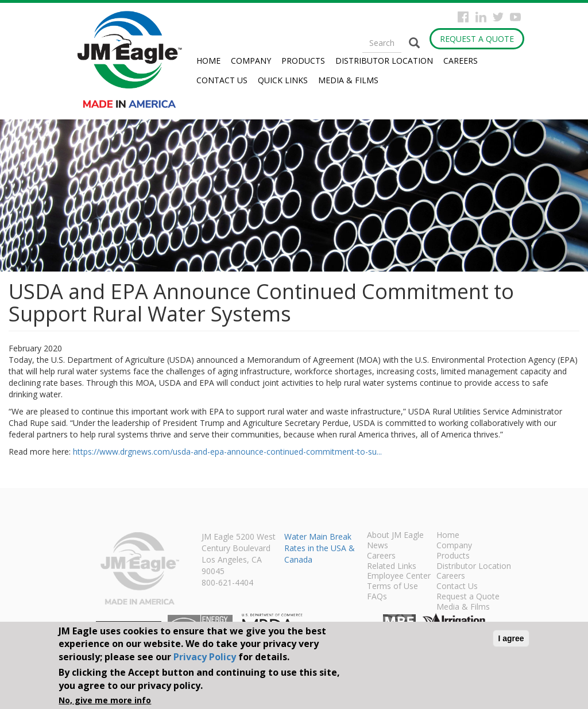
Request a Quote (477, 39)
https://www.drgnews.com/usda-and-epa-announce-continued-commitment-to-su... (227, 452)
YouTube (515, 17)
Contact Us (222, 80)
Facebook (463, 17)
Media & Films (348, 80)
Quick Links (283, 80)
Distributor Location (384, 61)
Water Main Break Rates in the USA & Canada (320, 548)
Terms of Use (392, 587)
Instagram (481, 17)
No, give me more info (105, 700)
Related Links (392, 567)
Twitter (498, 17)
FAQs (377, 597)
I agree (511, 638)
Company (251, 61)
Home (208, 61)
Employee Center (399, 576)
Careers (461, 61)
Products (303, 61)
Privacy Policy (205, 657)
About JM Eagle (395, 536)
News (378, 546)
